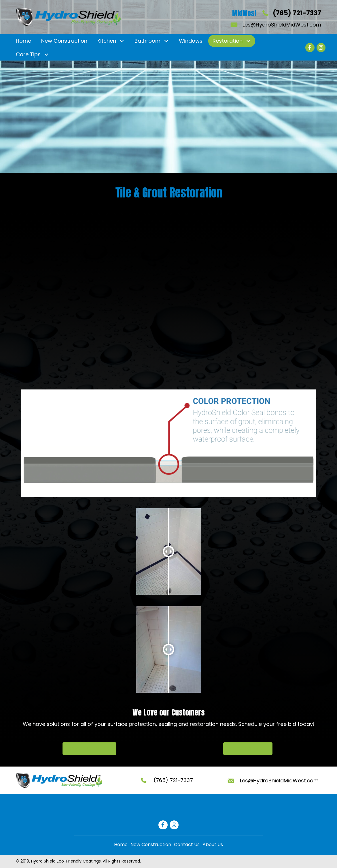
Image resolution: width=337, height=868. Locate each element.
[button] (122, 41)
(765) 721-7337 (297, 13)
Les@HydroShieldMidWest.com (282, 25)
